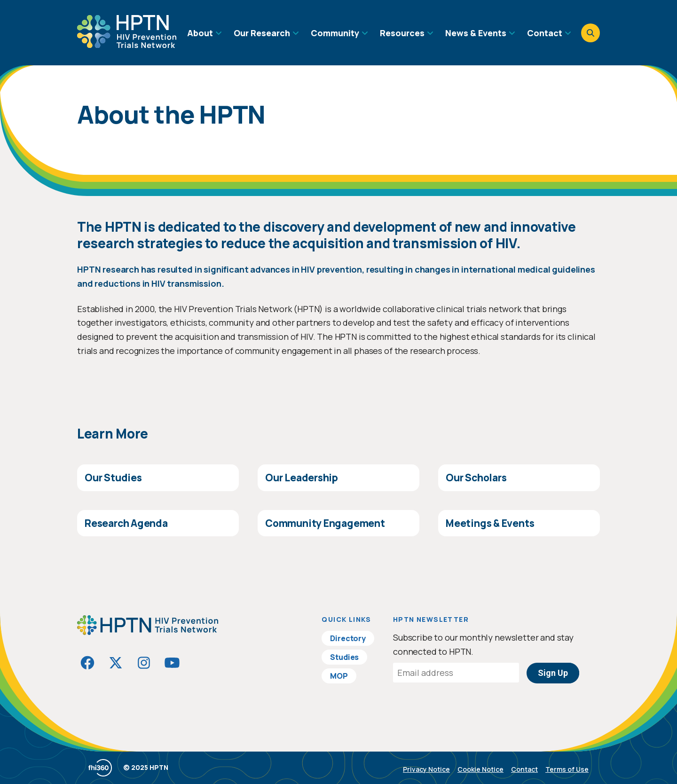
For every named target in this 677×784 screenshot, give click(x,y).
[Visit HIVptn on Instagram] (144, 663)
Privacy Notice (426, 769)
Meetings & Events (490, 523)
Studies (344, 657)
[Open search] (590, 33)
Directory (348, 638)
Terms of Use (567, 769)
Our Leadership (302, 478)
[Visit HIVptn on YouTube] (172, 663)
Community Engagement (325, 523)
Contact (524, 769)
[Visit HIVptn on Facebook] (87, 663)
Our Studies (113, 478)
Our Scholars (476, 478)
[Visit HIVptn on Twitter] (116, 663)
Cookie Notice (480, 769)
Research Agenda (126, 523)
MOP (339, 676)
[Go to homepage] (127, 45)
